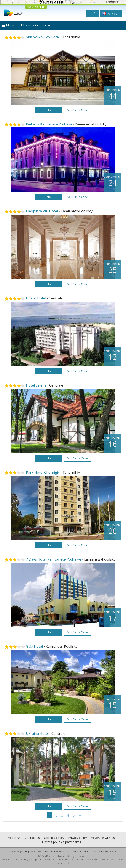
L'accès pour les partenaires (61, 842)
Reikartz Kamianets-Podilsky (49, 124)
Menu (8, 25)
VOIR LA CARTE (36, 7)
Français (111, 14)
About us (14, 838)
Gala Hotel (34, 646)
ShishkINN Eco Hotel (43, 37)
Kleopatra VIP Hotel (42, 211)
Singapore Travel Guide (37, 852)
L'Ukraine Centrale (35, 25)
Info (48, 110)
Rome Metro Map (107, 852)
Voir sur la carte (78, 110)
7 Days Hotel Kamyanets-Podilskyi (53, 559)
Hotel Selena (36, 385)
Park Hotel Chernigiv (43, 472)
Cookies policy (54, 838)
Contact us (32, 838)
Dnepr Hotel (36, 298)
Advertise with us (103, 838)
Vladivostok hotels (60, 852)
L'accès (92, 13)
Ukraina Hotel (37, 733)
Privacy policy (77, 838)
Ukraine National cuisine (84, 852)
